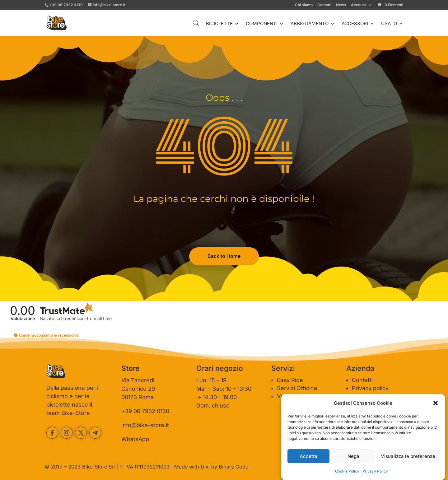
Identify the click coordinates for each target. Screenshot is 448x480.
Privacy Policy (375, 471)
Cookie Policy (347, 471)
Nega (353, 456)
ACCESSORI (355, 24)
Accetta (308, 456)
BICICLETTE (219, 24)
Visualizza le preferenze (408, 456)
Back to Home (224, 256)
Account (358, 5)
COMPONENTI (262, 24)
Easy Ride (290, 380)
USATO (389, 24)
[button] (436, 403)
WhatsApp (135, 439)
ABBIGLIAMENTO (310, 24)
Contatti (324, 5)
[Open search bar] (196, 23)
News (341, 5)
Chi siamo (304, 5)
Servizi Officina (297, 388)
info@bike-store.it (145, 425)
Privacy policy (370, 388)
